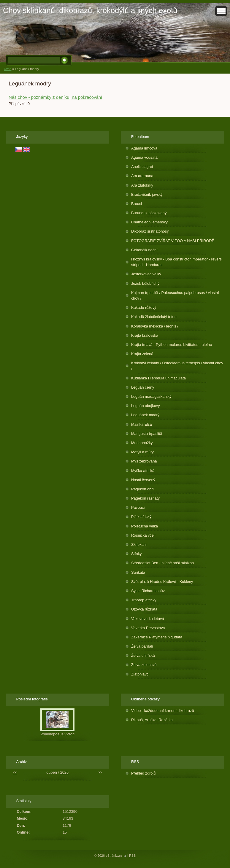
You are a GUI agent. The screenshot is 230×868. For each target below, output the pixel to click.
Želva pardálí (142, 646)
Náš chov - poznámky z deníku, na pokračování (55, 97)
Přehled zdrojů (143, 773)
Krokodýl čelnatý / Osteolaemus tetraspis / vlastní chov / (177, 366)
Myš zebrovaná (144, 461)
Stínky (137, 554)
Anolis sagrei (142, 167)
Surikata (138, 572)
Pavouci (138, 507)
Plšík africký (141, 517)
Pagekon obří (142, 489)
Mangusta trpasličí (147, 434)
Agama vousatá (144, 157)
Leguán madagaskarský (151, 396)
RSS (132, 856)
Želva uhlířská (143, 655)
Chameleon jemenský (149, 222)
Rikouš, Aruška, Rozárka (152, 720)
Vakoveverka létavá (148, 619)
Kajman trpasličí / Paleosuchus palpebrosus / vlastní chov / (175, 295)
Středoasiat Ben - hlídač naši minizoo (162, 563)
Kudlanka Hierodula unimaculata (158, 378)
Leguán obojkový (146, 406)
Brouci (137, 204)
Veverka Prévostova (148, 628)
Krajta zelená (142, 354)
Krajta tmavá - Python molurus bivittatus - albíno (172, 345)
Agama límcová (144, 148)
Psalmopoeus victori (57, 734)
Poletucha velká (145, 526)
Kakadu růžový (144, 307)
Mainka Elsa (142, 424)
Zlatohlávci (140, 674)
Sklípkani (139, 545)
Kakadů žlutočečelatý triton (154, 317)
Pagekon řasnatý (145, 498)
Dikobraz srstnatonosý (150, 231)
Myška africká (143, 471)
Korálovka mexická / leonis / (155, 326)
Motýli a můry (142, 452)
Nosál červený (143, 480)
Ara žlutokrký (142, 185)
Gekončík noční (144, 250)
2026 (64, 772)
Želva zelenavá (144, 665)
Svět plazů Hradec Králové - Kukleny (162, 582)
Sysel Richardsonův (148, 591)
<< (15, 772)
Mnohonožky (142, 443)
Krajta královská (145, 335)
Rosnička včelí (143, 535)
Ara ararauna (142, 176)
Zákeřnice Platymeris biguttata (157, 637)
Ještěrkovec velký (146, 274)
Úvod (8, 69)
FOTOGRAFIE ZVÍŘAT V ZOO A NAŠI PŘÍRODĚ (173, 241)
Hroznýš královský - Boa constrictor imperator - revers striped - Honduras (176, 262)
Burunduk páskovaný (149, 213)
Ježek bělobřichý (145, 283)
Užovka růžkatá (144, 609)
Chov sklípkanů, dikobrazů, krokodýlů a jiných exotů (90, 10)
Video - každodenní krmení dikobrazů (163, 711)
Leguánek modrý (145, 415)
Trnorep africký (144, 600)
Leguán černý (143, 387)
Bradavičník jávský (147, 194)
